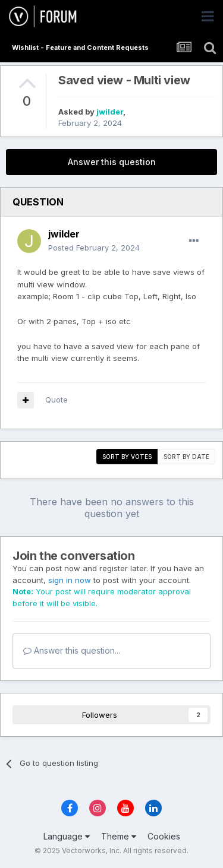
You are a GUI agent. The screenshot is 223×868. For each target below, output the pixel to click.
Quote (56, 400)
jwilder (110, 112)
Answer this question (112, 162)
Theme (119, 836)
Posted (94, 248)
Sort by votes (127, 457)
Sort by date (186, 457)
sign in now (70, 580)
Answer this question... (72, 650)
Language (67, 836)
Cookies (164, 836)
